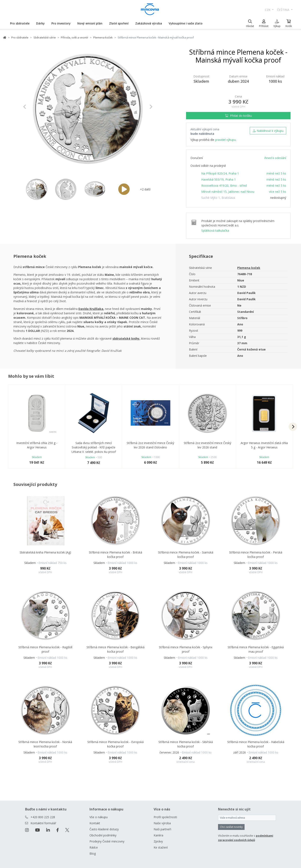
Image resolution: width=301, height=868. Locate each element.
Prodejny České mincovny (107, 841)
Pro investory (61, 23)
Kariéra (158, 835)
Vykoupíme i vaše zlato (186, 23)
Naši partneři (162, 829)
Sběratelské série (45, 37)
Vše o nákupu (99, 817)
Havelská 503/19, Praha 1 (219, 179)
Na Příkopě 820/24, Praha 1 (220, 173)
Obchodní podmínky (103, 835)
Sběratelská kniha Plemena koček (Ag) (45, 552)
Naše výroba (162, 823)
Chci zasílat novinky (231, 827)
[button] (33, 107)
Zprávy (158, 841)
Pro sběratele (20, 23)
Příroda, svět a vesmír (75, 37)
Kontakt (95, 823)
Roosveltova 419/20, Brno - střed (224, 186)
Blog (93, 853)
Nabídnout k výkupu (268, 131)
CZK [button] (268, 10)
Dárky (40, 23)
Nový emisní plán (90, 23)
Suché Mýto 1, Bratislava (218, 198)
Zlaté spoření (119, 23)
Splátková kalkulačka (215, 230)
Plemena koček (103, 37)
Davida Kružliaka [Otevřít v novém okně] (91, 309)
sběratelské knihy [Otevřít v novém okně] (126, 338)
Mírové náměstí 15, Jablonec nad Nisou (228, 192)
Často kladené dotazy (104, 829)
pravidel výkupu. (226, 140)
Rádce (94, 847)
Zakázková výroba (149, 23)
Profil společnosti (165, 817)
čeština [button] (284, 10)
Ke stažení (161, 847)
